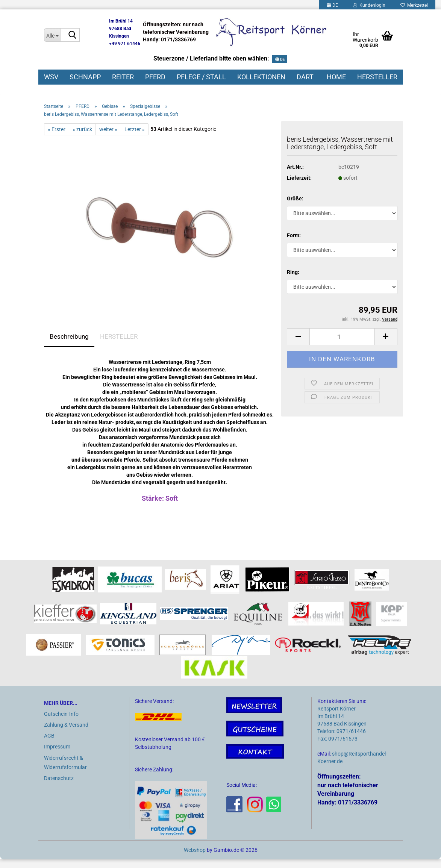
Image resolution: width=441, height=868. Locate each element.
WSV (51, 77)
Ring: (293, 281)
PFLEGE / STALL (201, 77)
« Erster (57, 138)
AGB (49, 744)
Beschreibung (69, 345)
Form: (294, 244)
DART (305, 77)
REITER (123, 77)
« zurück (82, 138)
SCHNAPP (85, 77)
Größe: (295, 207)
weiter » (108, 138)
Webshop (195, 859)
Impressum (57, 755)
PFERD (155, 77)
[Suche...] (52, 35)
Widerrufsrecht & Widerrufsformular (65, 771)
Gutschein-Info (61, 722)
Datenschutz (59, 787)
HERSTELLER (377, 77)
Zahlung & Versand (66, 733)
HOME (336, 77)
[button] (298, 345)
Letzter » (135, 138)
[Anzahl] (342, 345)
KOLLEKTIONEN (261, 77)
